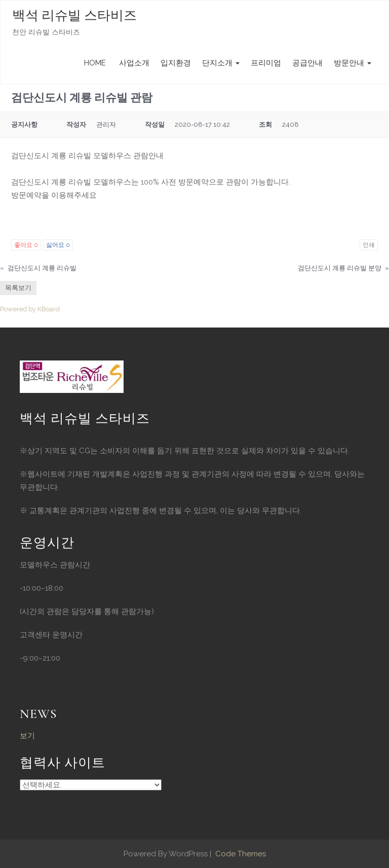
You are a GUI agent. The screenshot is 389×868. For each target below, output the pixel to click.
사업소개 (133, 63)
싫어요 (58, 245)
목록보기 (18, 288)
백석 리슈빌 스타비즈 (74, 15)
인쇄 (369, 245)
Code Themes (240, 854)
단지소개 (221, 63)
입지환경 (176, 63)
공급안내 (307, 63)
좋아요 (26, 245)
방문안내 (353, 63)
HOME (95, 63)
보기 (27, 736)
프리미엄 (266, 63)
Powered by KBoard (30, 309)
